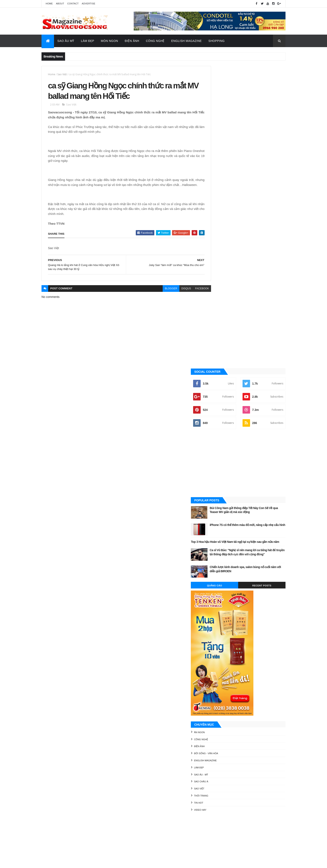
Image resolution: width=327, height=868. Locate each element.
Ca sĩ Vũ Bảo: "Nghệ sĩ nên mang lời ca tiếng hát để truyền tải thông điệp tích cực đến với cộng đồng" (255, 256)
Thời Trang (220, 498)
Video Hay (219, 512)
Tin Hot (218, 505)
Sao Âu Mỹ (66, 41)
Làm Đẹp (88, 41)
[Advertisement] (248, 161)
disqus (177, 295)
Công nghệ (220, 441)
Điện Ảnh (132, 41)
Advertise (89, 4)
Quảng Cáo (229, 287)
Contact (73, 4)
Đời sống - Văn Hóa (225, 455)
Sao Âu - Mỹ (220, 477)
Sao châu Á (220, 483)
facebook (193, 295)
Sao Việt (62, 74)
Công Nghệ (155, 41)
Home (49, 4)
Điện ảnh (218, 448)
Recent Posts (267, 287)
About (60, 4)
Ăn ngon (218, 434)
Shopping (216, 41)
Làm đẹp (218, 469)
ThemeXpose (62, 862)
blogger (162, 295)
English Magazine (186, 41)
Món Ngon (110, 41)
